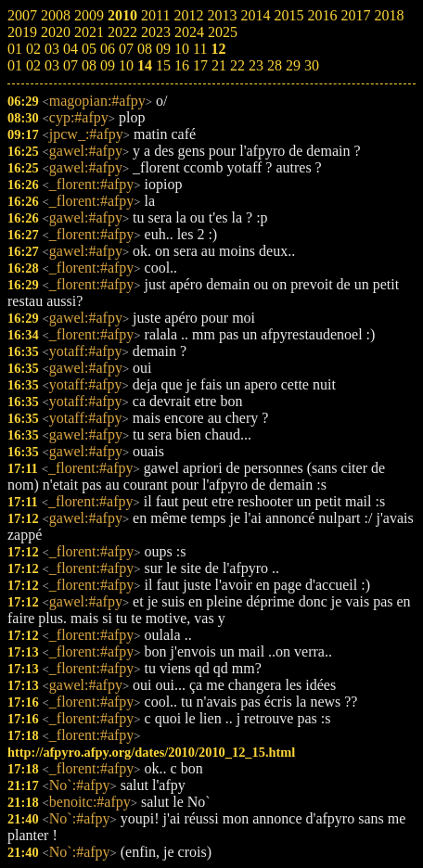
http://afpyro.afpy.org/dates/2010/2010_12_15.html (151, 752)
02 (33, 65)
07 (70, 65)
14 (145, 65)
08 (89, 65)
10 (126, 65)
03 (52, 65)
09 (108, 65)
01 (15, 65)
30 (312, 65)
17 (200, 65)
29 (293, 65)
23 (256, 65)
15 (163, 65)
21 (219, 65)
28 (275, 65)
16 (182, 65)
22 (237, 65)
